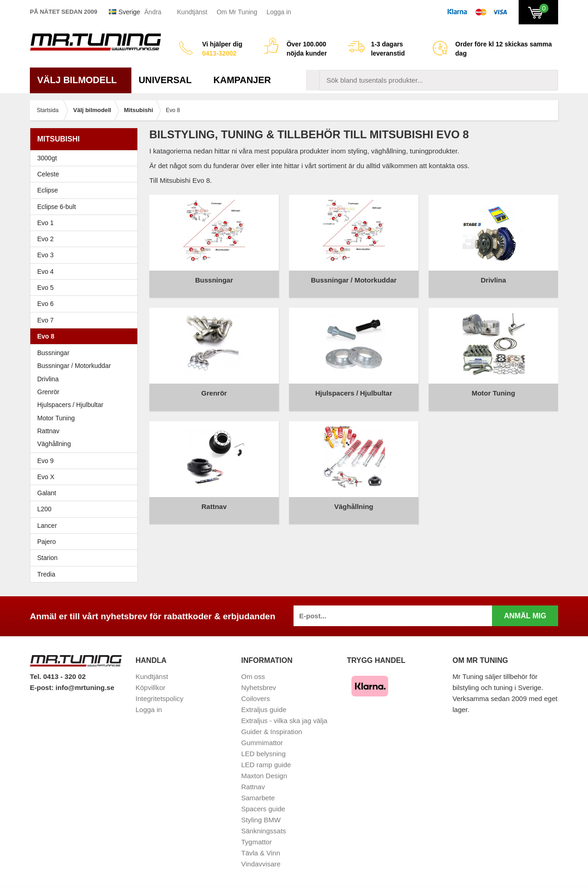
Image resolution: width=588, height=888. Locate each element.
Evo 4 (86, 271)
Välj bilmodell (81, 80)
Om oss (253, 676)
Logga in (279, 12)
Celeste (48, 174)
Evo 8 (86, 336)
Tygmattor (257, 842)
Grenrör (48, 392)
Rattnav (48, 431)
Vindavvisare (261, 864)
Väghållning (54, 444)
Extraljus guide (264, 710)
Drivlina (48, 379)
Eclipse (86, 190)
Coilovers (256, 699)
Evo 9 (86, 461)
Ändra (153, 12)
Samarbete (258, 798)
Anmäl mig (525, 616)
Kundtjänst (192, 12)
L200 (44, 509)
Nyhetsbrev (259, 687)
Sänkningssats (264, 831)
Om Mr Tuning (237, 12)
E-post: (43, 687)
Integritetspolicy (159, 699)
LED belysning (263, 754)
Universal (169, 80)
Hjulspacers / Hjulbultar (70, 405)
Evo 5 (86, 288)
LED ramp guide (266, 765)
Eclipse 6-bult (86, 207)
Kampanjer (242, 80)
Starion (47, 558)
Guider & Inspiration (272, 732)
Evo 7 (86, 320)
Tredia (46, 574)
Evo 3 (86, 255)
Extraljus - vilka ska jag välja (284, 721)
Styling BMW (261, 820)
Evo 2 (86, 239)
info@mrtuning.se (85, 687)
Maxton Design (264, 776)
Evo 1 (86, 223)
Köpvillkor (150, 687)
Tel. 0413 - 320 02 (58, 676)
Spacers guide (263, 809)
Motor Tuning (86, 418)
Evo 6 (86, 304)
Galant (86, 493)
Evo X (86, 477)
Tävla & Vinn (261, 853)
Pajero (46, 542)
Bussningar (53, 353)
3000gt (86, 158)
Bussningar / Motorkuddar (74, 366)
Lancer (86, 526)
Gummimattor (262, 743)
